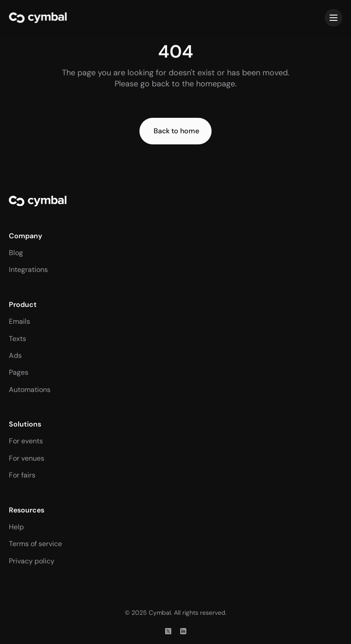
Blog (16, 253)
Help (16, 527)
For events (26, 441)
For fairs (22, 475)
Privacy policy (32, 561)
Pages (19, 372)
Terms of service (35, 544)
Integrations (28, 270)
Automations (30, 390)
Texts (17, 339)
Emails (19, 321)
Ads (15, 355)
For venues (27, 458)
